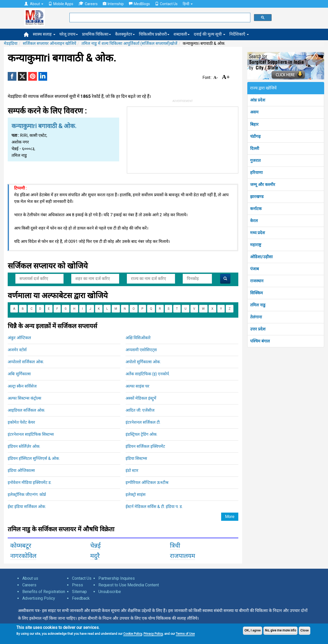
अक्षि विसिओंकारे (138, 338)
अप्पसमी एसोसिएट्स (141, 350)
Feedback (81, 598)
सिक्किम (257, 293)
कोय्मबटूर (21, 546)
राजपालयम (182, 556)
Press (78, 585)
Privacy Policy (153, 634)
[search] (159, 18)
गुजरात (255, 160)
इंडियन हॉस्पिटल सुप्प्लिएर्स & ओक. (34, 458)
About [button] (34, 4)
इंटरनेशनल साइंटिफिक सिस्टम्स (31, 434)
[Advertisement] (183, 139)
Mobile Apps (61, 4)
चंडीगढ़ (255, 136)
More (230, 517)
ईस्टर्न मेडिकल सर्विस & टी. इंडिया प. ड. (154, 507)
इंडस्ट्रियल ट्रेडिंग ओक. (141, 434)
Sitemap (79, 592)
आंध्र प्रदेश (258, 100)
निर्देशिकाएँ (239, 34)
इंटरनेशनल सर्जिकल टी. (143, 422)
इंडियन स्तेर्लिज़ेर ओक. (24, 446)
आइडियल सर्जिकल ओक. (26, 410)
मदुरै (95, 556)
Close (305, 630)
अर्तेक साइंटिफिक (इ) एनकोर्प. (148, 374)
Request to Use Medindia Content (129, 585)
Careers (88, 4)
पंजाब (254, 269)
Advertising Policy (39, 598)
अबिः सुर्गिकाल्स (19, 374)
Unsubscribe (110, 592)
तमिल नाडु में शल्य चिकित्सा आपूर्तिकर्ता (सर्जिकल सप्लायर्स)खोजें (129, 43)
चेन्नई (95, 546)
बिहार (254, 124)
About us (30, 578)
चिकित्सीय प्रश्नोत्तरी (154, 34)
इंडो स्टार (132, 470)
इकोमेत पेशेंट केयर (21, 422)
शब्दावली (182, 34)
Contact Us (166, 4)
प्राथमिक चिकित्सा (96, 34)
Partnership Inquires (117, 578)
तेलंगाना (256, 317)
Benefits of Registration (44, 592)
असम (254, 112)
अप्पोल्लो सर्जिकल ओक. (26, 362)
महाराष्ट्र (256, 245)
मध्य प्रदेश (258, 233)
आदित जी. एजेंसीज (140, 410)
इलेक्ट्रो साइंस (136, 495)
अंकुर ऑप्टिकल (19, 338)
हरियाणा (256, 173)
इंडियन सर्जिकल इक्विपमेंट (145, 446)
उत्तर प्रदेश (258, 329)
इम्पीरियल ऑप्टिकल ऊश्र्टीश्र (147, 482)
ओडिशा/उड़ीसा (261, 257)
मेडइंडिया (11, 43)
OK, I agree (253, 630)
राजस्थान (257, 281)
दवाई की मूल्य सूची (209, 34)
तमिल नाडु (258, 305)
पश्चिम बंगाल (260, 341)
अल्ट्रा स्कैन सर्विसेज (22, 386)
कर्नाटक (256, 209)
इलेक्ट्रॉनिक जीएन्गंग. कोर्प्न (27, 495)
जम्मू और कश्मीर (263, 185)
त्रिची (175, 546)
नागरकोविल (23, 556)
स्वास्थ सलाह (44, 34)
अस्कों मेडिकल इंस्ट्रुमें (141, 398)
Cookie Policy (133, 634)
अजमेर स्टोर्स (17, 350)
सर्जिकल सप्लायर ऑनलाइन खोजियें (49, 43)
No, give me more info (280, 630)
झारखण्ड (257, 197)
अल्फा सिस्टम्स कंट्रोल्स (24, 398)
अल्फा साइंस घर (137, 386)
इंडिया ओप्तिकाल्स (21, 470)
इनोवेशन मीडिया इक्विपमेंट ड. (30, 482)
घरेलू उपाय (69, 34)
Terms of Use (185, 634)
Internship (113, 4)
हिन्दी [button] (188, 4)
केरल (254, 221)
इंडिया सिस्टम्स (136, 458)
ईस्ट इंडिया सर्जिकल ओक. (27, 507)
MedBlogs (139, 4)
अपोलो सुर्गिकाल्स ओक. (143, 362)
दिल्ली (255, 148)
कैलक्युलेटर (125, 34)
